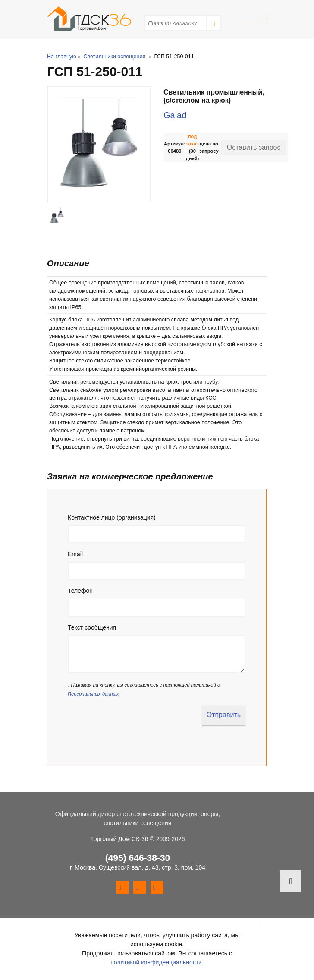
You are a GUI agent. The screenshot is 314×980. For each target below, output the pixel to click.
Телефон (80, 591)
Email (75, 554)
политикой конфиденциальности (156, 962)
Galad (175, 115)
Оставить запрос (254, 147)
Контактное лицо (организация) (112, 517)
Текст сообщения (92, 627)
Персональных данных (93, 694)
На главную (62, 57)
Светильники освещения (114, 57)
